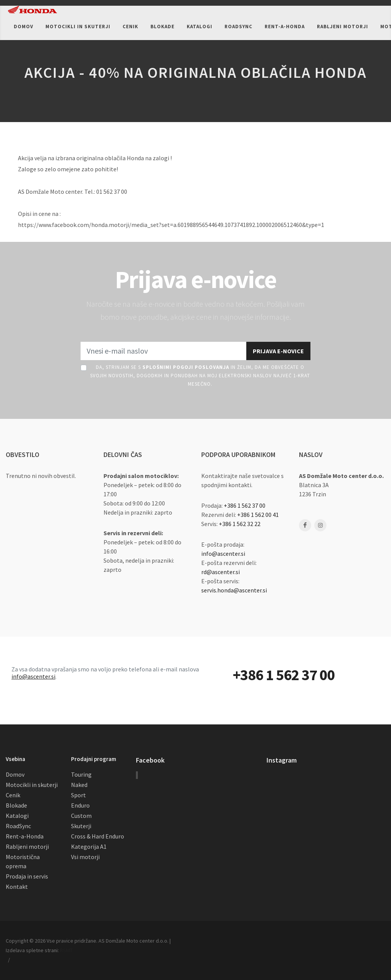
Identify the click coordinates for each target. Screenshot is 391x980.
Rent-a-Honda (25, 836)
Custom (81, 816)
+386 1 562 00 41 (258, 515)
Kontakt (17, 887)
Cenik (13, 795)
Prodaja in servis (27, 876)
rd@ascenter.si (221, 572)
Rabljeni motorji (27, 846)
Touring (81, 774)
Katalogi (17, 816)
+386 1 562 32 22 (240, 524)
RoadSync (18, 826)
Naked (79, 785)
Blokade (16, 805)
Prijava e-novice (278, 351)
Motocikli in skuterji (32, 785)
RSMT (66, 950)
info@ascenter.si (223, 554)
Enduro (80, 805)
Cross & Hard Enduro (98, 836)
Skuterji (81, 826)
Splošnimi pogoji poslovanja (186, 367)
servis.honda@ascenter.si (234, 590)
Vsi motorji (85, 857)
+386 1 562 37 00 (245, 505)
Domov (15, 774)
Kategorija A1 (89, 846)
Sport (78, 795)
